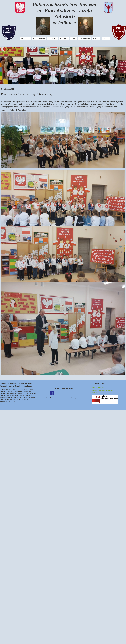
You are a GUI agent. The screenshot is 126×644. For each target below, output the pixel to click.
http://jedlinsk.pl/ (98, 387)
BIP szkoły (96, 393)
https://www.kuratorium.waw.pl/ (103, 390)
